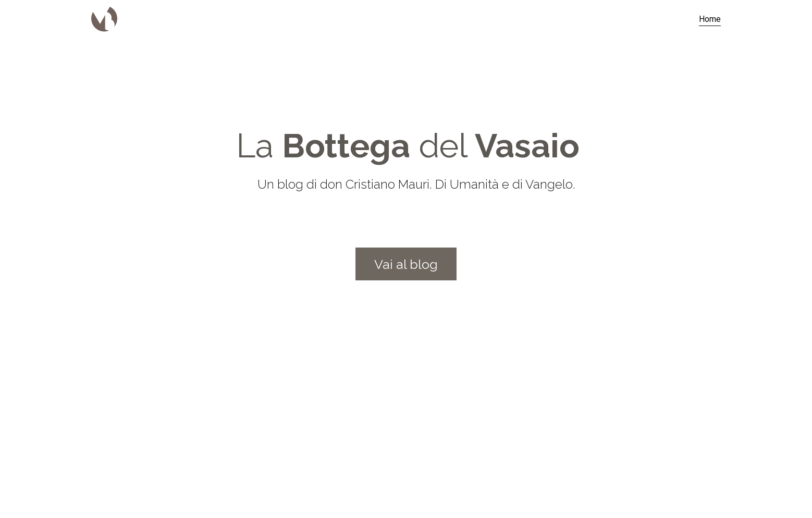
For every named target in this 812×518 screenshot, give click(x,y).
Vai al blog (406, 264)
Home (710, 19)
